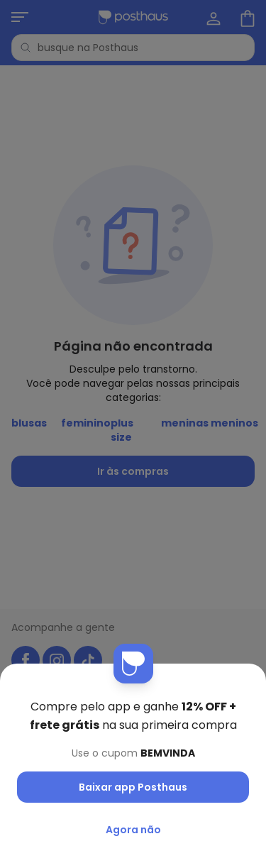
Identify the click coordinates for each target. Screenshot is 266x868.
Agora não (133, 830)
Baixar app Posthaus (133, 787)
